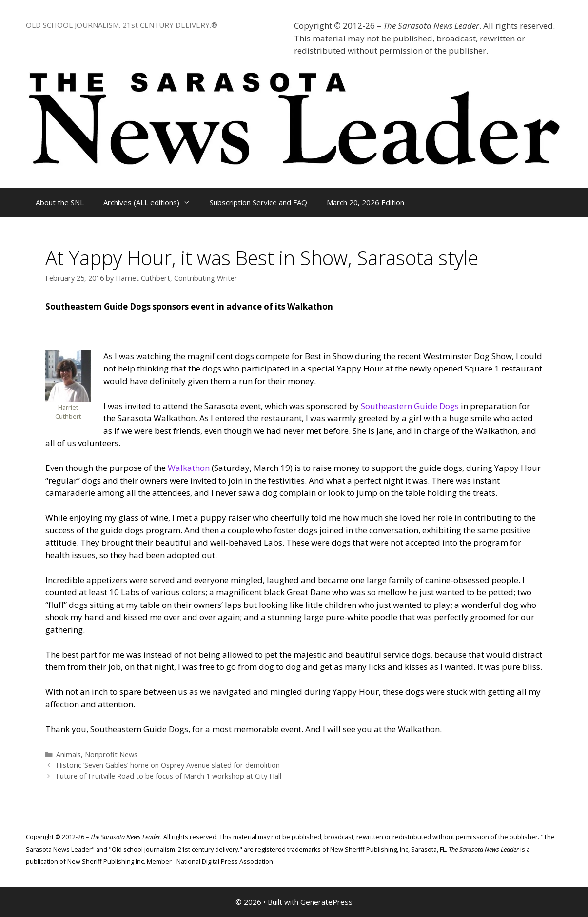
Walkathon (189, 468)
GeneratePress (326, 902)
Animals (69, 754)
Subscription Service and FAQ (258, 202)
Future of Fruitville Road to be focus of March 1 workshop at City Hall (169, 776)
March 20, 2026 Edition (365, 202)
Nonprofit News (111, 754)
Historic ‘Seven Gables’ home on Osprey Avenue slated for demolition (168, 765)
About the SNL (60, 202)
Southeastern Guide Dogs (410, 406)
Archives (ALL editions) (152, 202)
